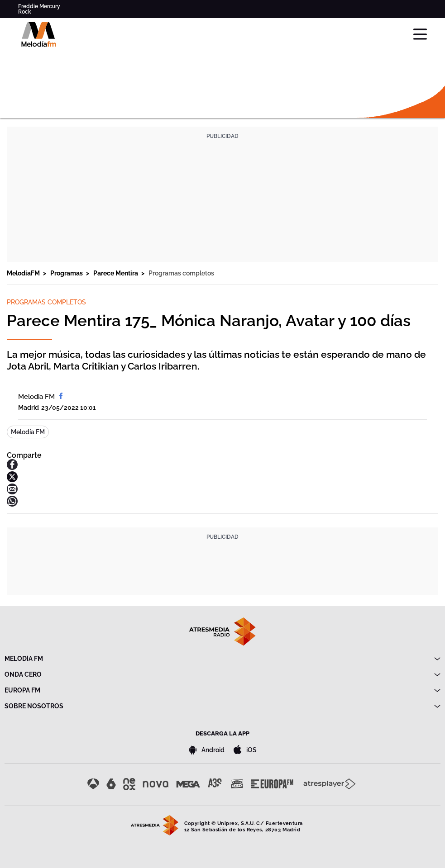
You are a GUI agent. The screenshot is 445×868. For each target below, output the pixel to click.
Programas (67, 273)
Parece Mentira (116, 273)
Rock (25, 12)
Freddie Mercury (39, 6)
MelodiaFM (24, 273)
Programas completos (181, 273)
